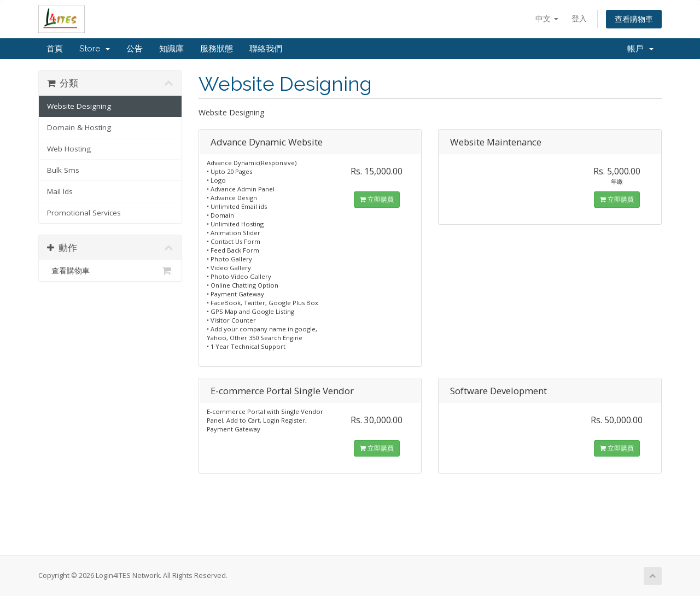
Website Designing (79, 106)
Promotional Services (84, 213)
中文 (547, 18)
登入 (579, 18)
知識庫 (171, 49)
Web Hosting (69, 149)
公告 (135, 49)
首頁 (55, 49)
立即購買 (377, 199)
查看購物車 (634, 19)
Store (95, 49)
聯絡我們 (266, 49)
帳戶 (640, 49)
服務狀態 (217, 49)
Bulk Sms (63, 170)
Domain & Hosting (79, 127)
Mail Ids (60, 191)
